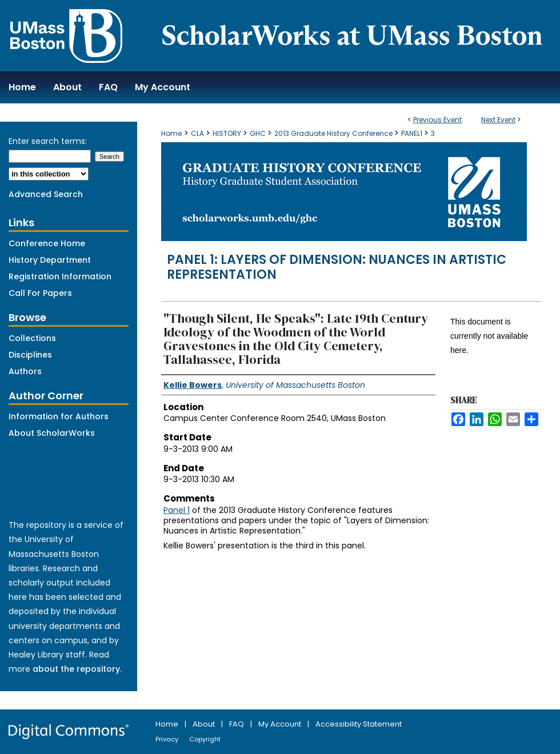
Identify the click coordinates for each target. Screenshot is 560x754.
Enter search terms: (48, 141)
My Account (281, 724)
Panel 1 (177, 510)
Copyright (205, 739)
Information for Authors (59, 416)
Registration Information (60, 276)
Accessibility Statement (359, 724)
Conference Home (47, 243)
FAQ (237, 724)
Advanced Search (46, 194)
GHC (259, 133)
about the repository (76, 669)
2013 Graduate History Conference (334, 133)
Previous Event (437, 120)
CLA (198, 133)
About (205, 724)
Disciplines (30, 355)
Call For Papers (40, 293)
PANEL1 (413, 133)
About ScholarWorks (52, 433)
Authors (25, 371)
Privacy (168, 739)
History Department (50, 260)
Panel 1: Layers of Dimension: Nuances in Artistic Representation (337, 267)
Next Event (498, 120)
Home (171, 133)
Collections (32, 338)
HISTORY (228, 133)
